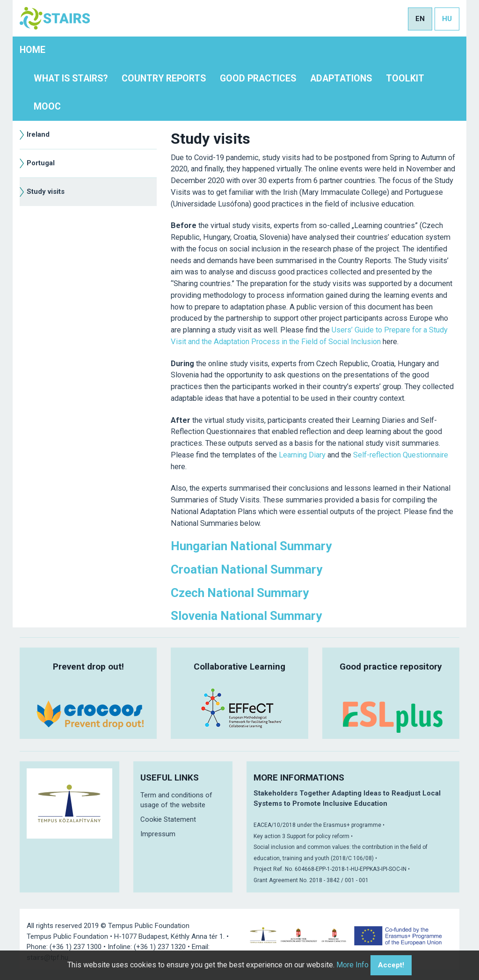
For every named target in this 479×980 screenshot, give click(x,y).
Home (33, 50)
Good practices (258, 78)
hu (447, 19)
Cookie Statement (168, 819)
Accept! (391, 965)
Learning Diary (302, 455)
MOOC (47, 107)
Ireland (38, 134)
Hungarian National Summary (251, 546)
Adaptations (341, 78)
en (420, 19)
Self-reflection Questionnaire (401, 455)
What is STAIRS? (71, 78)
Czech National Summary (240, 593)
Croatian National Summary (247, 569)
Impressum (158, 834)
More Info (352, 965)
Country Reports (164, 78)
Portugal (41, 163)
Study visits (46, 192)
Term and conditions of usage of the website (176, 800)
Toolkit (405, 78)
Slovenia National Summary (246, 616)
